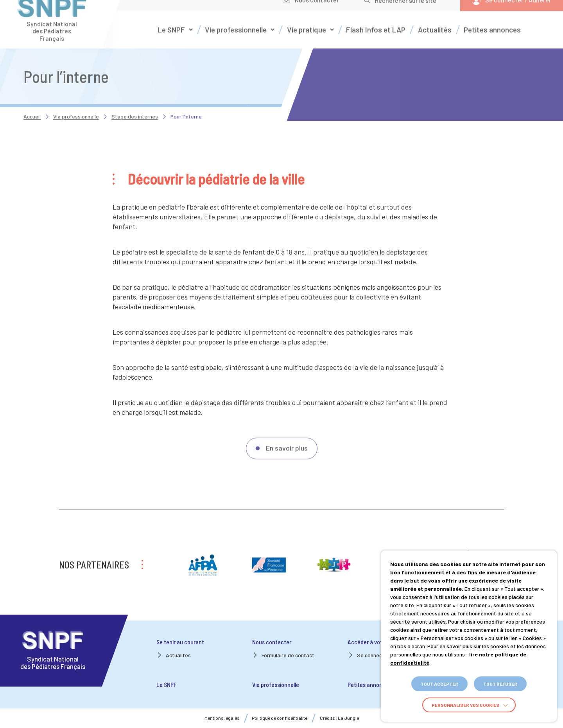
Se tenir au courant (180, 642)
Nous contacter (272, 642)
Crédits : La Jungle (339, 718)
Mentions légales (222, 718)
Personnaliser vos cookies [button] (465, 705)
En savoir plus (287, 462)
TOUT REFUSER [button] (500, 684)
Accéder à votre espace (377, 642)
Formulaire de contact (288, 655)
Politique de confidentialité (280, 718)
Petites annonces (369, 684)
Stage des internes (135, 105)
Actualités (178, 655)
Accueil (32, 105)
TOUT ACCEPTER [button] (439, 684)
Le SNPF (167, 684)
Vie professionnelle (76, 105)
